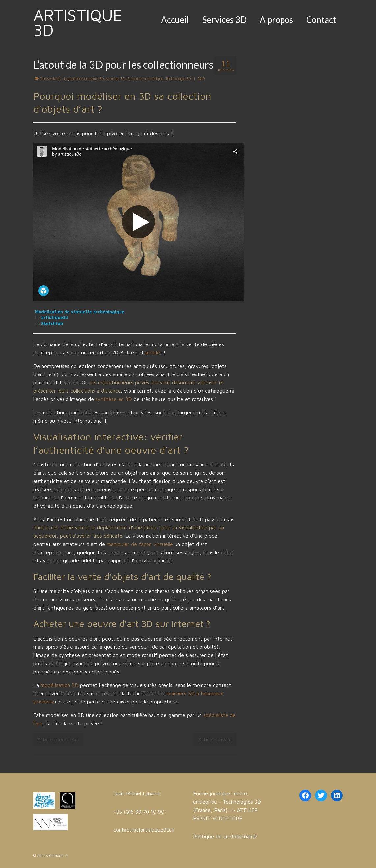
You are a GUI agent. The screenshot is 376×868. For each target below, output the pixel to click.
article (152, 352)
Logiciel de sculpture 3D (84, 79)
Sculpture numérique (145, 79)
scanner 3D (116, 79)
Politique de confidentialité (225, 836)
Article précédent (58, 739)
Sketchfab (52, 323)
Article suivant (215, 739)
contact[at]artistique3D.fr (144, 830)
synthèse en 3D (114, 399)
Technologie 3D (178, 79)
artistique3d (55, 317)
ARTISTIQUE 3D (78, 22)
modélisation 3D (59, 685)
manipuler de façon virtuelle (140, 544)
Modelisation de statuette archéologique (80, 312)
